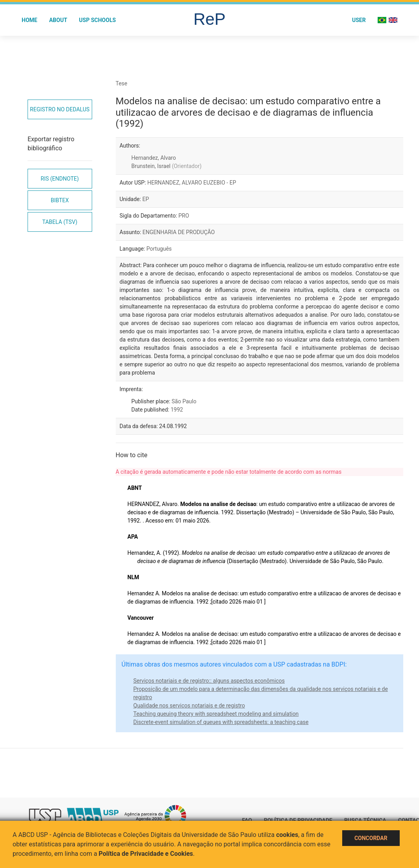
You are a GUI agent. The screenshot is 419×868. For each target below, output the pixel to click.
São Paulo (184, 401)
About (58, 20)
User (359, 20)
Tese (122, 83)
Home (30, 20)
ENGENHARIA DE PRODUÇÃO (179, 232)
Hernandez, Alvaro (154, 158)
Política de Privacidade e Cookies (146, 854)
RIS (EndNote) (60, 179)
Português (159, 249)
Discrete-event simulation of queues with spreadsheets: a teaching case (221, 722)
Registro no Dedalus (60, 109)
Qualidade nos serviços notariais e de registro (189, 705)
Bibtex (60, 200)
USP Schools (98, 20)
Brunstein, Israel (167, 166)
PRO (184, 216)
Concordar (371, 838)
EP (146, 199)
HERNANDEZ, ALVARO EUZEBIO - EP (192, 183)
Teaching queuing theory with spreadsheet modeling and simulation (216, 714)
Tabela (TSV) (60, 222)
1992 (177, 410)
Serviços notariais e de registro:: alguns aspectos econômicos (209, 681)
